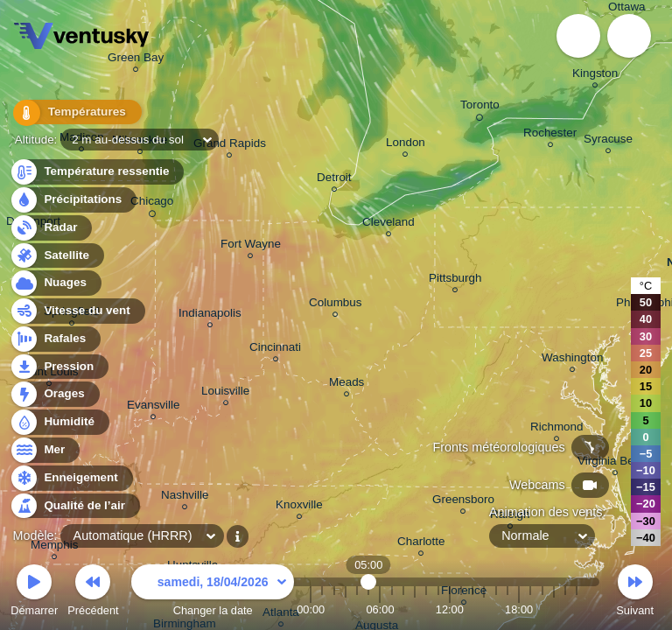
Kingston (595, 76)
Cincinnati (275, 350)
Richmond (557, 429)
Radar (51, 228)
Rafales (55, 339)
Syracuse (608, 141)
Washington (572, 360)
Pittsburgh (455, 280)
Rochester (550, 135)
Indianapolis (210, 315)
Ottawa (627, 9)
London (406, 145)
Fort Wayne (251, 246)
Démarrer (34, 593)
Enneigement (71, 478)
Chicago (152, 204)
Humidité (59, 422)
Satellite (56, 256)
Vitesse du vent (77, 311)
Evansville (154, 407)
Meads (346, 385)
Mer (44, 450)
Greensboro (463, 502)
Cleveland (388, 224)
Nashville (185, 497)
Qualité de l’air (74, 506)
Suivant (635, 593)
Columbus (336, 305)
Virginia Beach (615, 463)
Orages (54, 394)
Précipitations (73, 200)
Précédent (93, 593)
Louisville (225, 393)
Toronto (480, 108)
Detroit (334, 180)
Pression (59, 367)
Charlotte (421, 544)
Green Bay (136, 60)
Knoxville (299, 507)
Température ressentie (97, 172)
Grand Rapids (230, 146)
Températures (72, 113)
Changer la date (213, 593)
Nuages (55, 283)
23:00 (577, 609)
